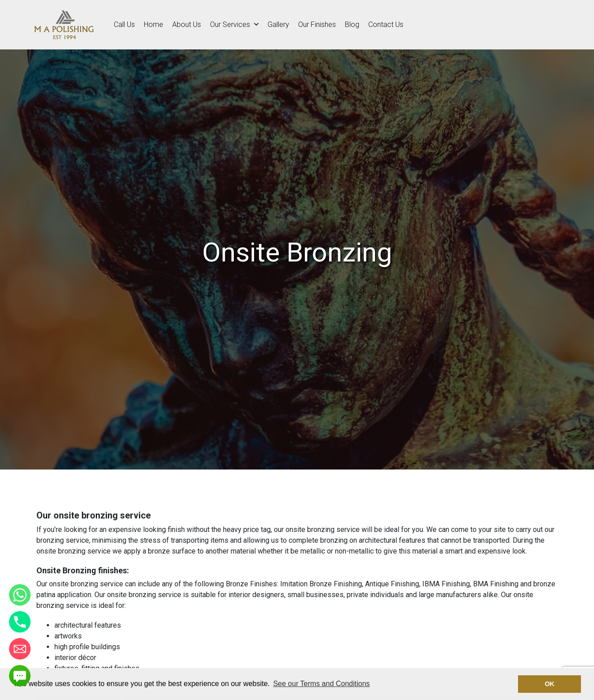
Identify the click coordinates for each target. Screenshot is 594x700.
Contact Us (386, 24)
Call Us (124, 24)
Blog (352, 24)
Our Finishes (317, 24)
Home (154, 24)
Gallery (278, 24)
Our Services (234, 24)
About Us (187, 24)
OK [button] (549, 684)
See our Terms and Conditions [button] (321, 684)
